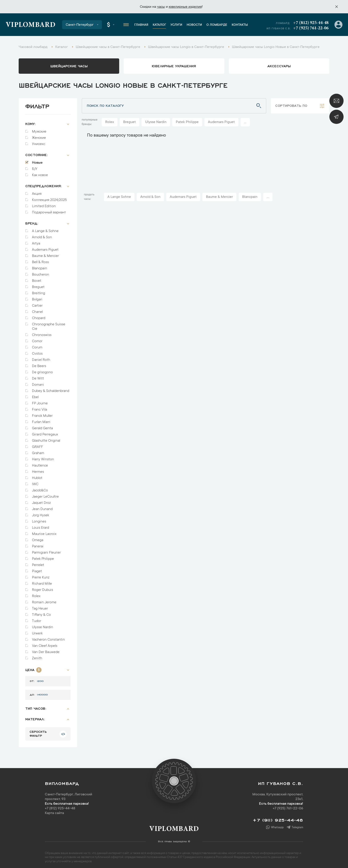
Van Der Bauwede (46, 650)
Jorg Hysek (41, 513)
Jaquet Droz (41, 501)
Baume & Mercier (45, 254)
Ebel (35, 395)
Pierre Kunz (41, 575)
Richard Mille (42, 582)
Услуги (176, 25)
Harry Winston (43, 457)
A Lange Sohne (119, 197)
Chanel (37, 310)
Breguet (38, 285)
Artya (36, 241)
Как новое (40, 173)
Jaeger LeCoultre (45, 495)
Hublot (37, 476)
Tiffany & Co (41, 613)
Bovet (37, 279)
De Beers (39, 364)
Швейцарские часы (69, 66)
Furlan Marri (41, 420)
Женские (39, 136)
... (245, 122)
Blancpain (40, 266)
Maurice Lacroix (44, 532)
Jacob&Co (40, 488)
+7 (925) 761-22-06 (311, 28)
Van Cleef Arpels (45, 644)
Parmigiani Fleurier (46, 550)
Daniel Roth (41, 358)
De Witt (38, 376)
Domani (38, 383)
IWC (35, 482)
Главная (141, 25)
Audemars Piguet (45, 248)
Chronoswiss (42, 333)
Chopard (39, 316)
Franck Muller (42, 414)
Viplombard (31, 25)
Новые (37, 161)
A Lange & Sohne (45, 229)
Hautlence (40, 463)
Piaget (37, 569)
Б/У (35, 167)
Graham (38, 451)
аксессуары (279, 66)
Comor (37, 339)
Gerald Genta (42, 426)
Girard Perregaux (45, 432)
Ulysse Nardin (43, 625)
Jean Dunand (42, 507)
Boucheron (41, 272)
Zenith (37, 656)
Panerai (38, 544)
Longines (39, 519)
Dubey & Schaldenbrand (51, 389)
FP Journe (40, 401)
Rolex (36, 594)
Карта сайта (54, 811)
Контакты (240, 25)
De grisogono (42, 370)
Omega (38, 538)
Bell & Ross (40, 260)
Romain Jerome (44, 600)
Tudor (37, 619)
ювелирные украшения (174, 66)
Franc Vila (40, 407)
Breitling (39, 291)
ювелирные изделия (185, 7)
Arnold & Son (42, 235)
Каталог (159, 25)
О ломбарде (217, 25)
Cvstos (37, 352)
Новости (194, 25)
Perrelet (38, 563)
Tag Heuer (40, 606)
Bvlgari (37, 297)
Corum (37, 345)
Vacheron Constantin (48, 638)
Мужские (39, 129)
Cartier (37, 304)
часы (161, 7)
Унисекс (39, 142)
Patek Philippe (43, 557)
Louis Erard (41, 526)
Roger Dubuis (43, 588)
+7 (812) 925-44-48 (311, 23)
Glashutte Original (46, 439)
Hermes (38, 470)
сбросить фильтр (38, 731)
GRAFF (38, 445)
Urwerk (37, 631)
